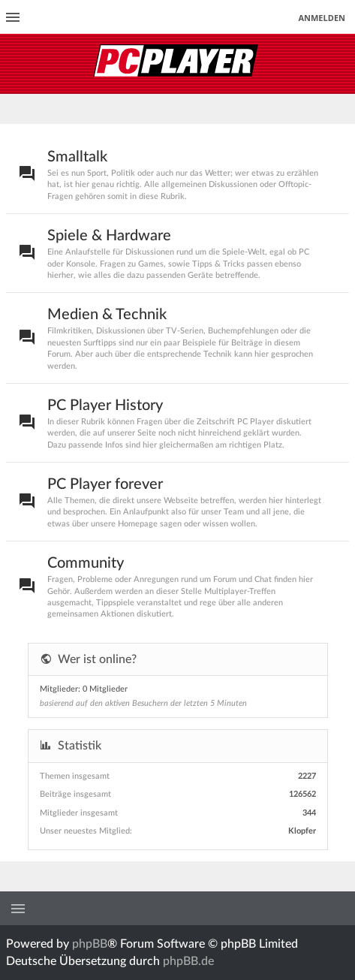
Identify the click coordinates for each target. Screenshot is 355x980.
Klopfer (302, 831)
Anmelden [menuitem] (322, 18)
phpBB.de (188, 961)
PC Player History (105, 406)
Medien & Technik (107, 315)
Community (86, 563)
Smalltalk (77, 157)
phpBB (90, 944)
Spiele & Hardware (109, 236)
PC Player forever (105, 484)
